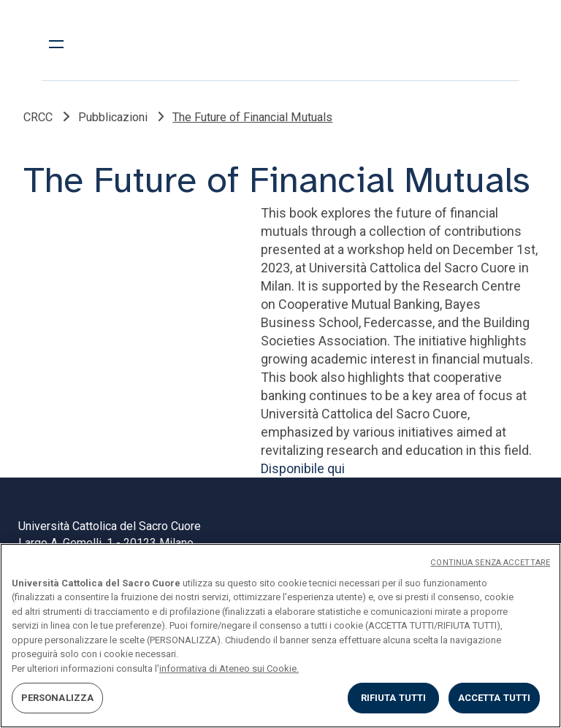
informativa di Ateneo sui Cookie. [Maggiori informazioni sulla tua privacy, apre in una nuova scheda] (229, 668)
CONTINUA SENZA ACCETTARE (490, 563)
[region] (280, 636)
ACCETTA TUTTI (495, 698)
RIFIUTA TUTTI (394, 698)
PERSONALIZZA (58, 698)
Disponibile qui (303, 468)
